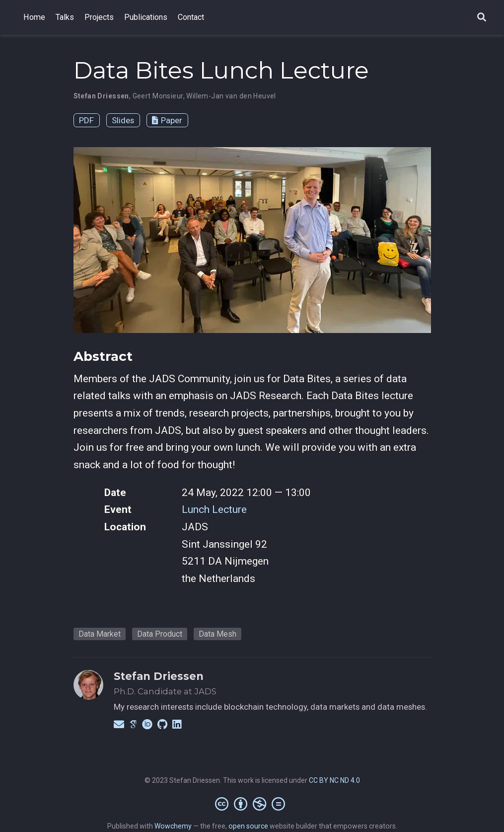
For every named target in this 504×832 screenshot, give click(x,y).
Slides (123, 120)
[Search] (482, 18)
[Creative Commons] (252, 804)
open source (248, 826)
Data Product (160, 634)
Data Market (100, 634)
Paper (167, 120)
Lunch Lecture (214, 509)
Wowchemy (173, 826)
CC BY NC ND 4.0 (334, 780)
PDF (86, 120)
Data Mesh (217, 634)
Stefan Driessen (159, 676)
